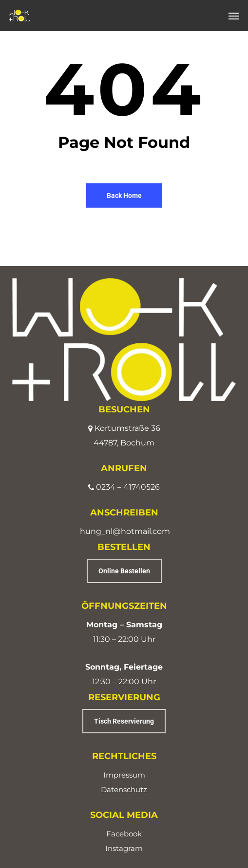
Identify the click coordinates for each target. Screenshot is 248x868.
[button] (234, 16)
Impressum (124, 775)
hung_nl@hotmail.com (125, 531)
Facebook (124, 834)
